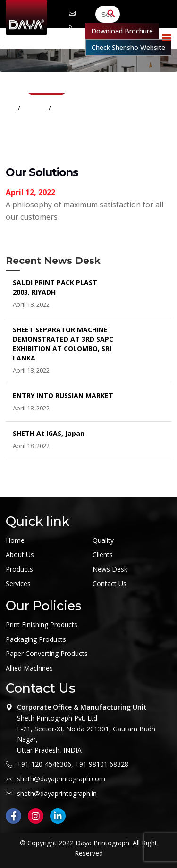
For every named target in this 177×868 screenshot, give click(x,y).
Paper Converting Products (47, 653)
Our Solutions (77, 108)
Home (35, 108)
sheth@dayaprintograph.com (72, 13)
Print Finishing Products (42, 625)
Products (19, 569)
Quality (103, 540)
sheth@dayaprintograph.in (57, 793)
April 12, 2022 (30, 192)
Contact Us (110, 584)
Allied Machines (29, 668)
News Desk (110, 569)
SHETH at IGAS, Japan (49, 433)
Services (18, 584)
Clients (103, 554)
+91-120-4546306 (44, 764)
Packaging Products (36, 639)
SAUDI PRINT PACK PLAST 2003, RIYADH (55, 287)
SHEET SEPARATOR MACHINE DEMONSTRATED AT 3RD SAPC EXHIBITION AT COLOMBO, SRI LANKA (63, 344)
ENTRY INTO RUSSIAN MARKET (63, 396)
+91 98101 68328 (102, 764)
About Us (20, 554)
